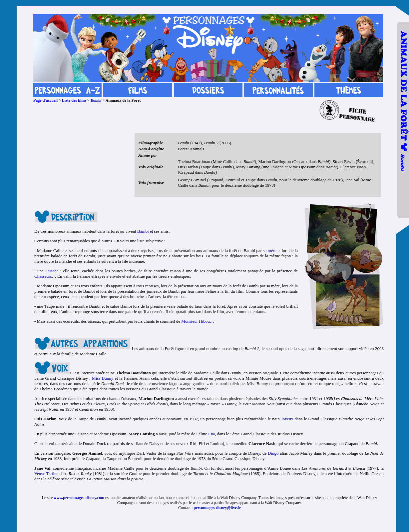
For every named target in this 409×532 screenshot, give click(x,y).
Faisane (52, 271)
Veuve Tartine (46, 473)
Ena (211, 434)
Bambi (96, 100)
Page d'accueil (45, 100)
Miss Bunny (103, 378)
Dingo (273, 453)
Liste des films (74, 100)
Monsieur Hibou (196, 321)
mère (272, 250)
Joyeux (287, 419)
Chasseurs (43, 276)
